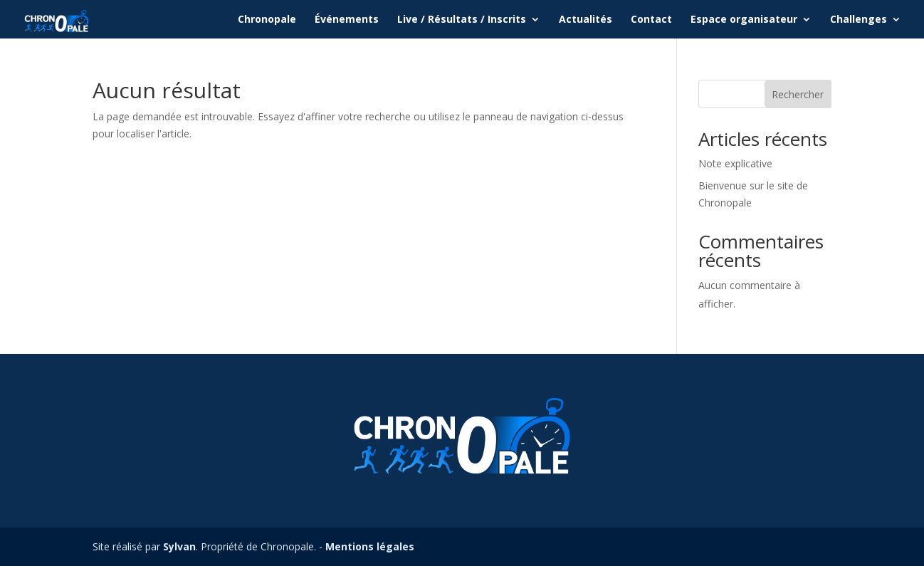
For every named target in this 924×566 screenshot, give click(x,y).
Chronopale (267, 20)
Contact (651, 20)
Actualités (586, 20)
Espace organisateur (744, 20)
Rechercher (798, 94)
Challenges (859, 20)
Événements (347, 20)
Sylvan (179, 546)
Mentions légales (370, 546)
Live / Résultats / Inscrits (462, 20)
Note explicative (735, 163)
